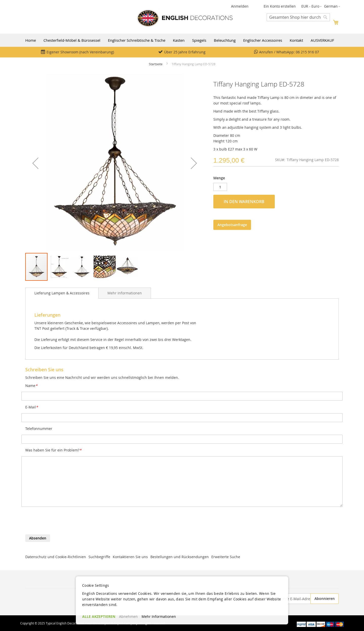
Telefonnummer (39, 429)
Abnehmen (128, 616)
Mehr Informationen (125, 293)
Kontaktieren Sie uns (130, 557)
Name (31, 386)
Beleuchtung (225, 40)
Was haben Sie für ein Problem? (53, 450)
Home (31, 40)
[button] (312, 6)
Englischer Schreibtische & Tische (137, 40)
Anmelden (240, 6)
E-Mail (32, 407)
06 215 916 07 (307, 52)
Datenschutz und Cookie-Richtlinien (56, 557)
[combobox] (298, 17)
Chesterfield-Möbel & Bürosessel (72, 40)
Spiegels (199, 40)
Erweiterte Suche (226, 557)
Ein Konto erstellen (280, 6)
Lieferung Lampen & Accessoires (62, 293)
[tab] (62, 293)
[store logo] (185, 18)
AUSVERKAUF (322, 40)
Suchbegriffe (99, 557)
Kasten (179, 40)
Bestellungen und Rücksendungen (180, 557)
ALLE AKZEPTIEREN (99, 616)
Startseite (156, 64)
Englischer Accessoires (263, 40)
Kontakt (296, 40)
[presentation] (64, 522)
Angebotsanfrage (232, 225)
